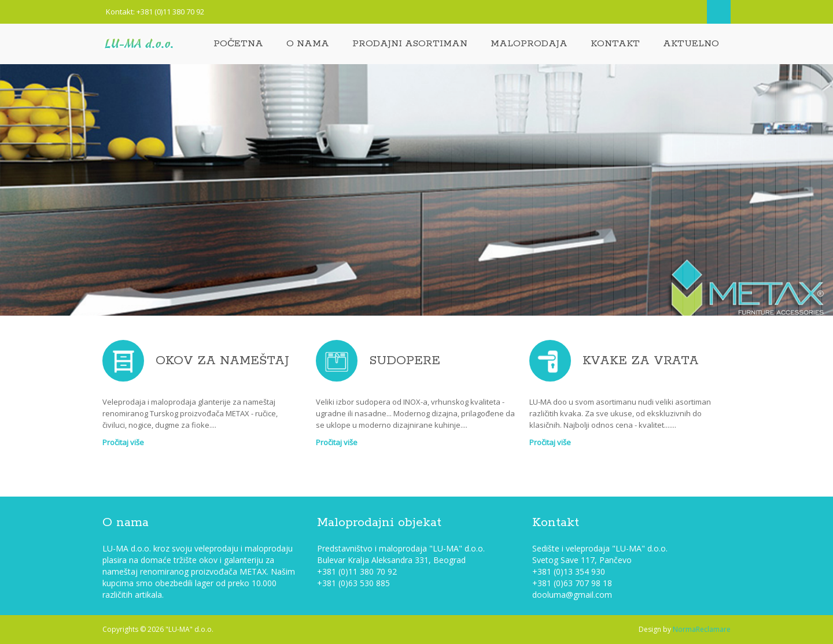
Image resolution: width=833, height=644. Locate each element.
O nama (308, 44)
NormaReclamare (702, 629)
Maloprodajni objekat (379, 523)
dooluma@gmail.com (572, 595)
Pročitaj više (123, 442)
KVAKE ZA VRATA (641, 361)
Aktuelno (691, 44)
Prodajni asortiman (410, 44)
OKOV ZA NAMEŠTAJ (222, 361)
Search (719, 12)
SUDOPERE (405, 361)
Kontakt (615, 44)
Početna (238, 44)
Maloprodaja (529, 44)
